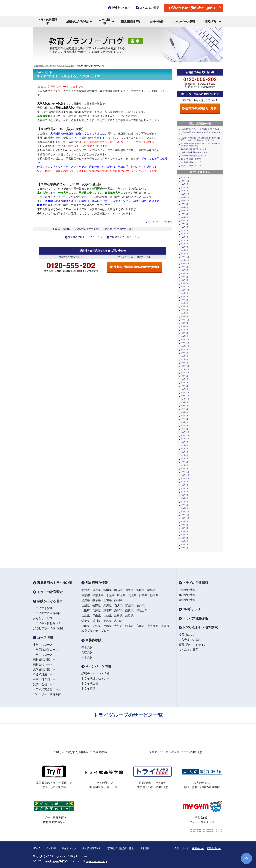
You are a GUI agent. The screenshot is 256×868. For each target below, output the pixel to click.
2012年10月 (185, 478)
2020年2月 (184, 250)
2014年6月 (184, 412)
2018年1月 (184, 316)
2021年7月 (184, 211)
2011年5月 (184, 535)
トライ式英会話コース (47, 689)
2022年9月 (184, 184)
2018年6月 (184, 303)
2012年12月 (185, 472)
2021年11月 (185, 197)
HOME (37, 848)
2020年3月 (184, 247)
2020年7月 (184, 234)
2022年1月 (184, 191)
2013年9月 (184, 442)
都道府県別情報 (130, 21)
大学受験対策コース (46, 669)
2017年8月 (184, 323)
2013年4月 (184, 459)
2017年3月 (184, 330)
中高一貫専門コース (46, 679)
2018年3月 (184, 310)
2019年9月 (184, 267)
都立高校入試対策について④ (191, 166)
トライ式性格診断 (193, 618)
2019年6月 (184, 277)
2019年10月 (185, 263)
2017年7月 (184, 326)
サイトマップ (69, 848)
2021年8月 (184, 207)
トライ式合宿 (90, 683)
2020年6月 (184, 237)
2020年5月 (184, 240)
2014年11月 (185, 396)
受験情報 (213, 21)
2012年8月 (184, 485)
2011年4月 (184, 538)
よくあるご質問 (188, 650)
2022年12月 (185, 178)
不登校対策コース (44, 674)
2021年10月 (185, 201)
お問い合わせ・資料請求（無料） (195, 8)
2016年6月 (184, 356)
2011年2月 (184, 545)
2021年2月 (184, 220)
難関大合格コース (44, 684)
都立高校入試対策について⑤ (191, 162)
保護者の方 (198, 848)
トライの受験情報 (193, 583)
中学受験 (87, 647)
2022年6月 (184, 188)
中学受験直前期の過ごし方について (193, 156)
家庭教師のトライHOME (45, 66)
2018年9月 (184, 293)
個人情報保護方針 (92, 848)
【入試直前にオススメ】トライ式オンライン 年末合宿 (200, 129)
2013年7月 (184, 449)
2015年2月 (184, 386)
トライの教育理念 (47, 21)
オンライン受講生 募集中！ (191, 159)
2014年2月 (184, 426)
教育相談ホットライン (193, 645)
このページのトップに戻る (160, 222)
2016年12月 (185, 340)
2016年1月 (184, 363)
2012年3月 (184, 502)
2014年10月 (185, 399)
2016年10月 (185, 346)
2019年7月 (184, 273)
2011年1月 (184, 548)
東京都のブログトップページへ (85, 237)
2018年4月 (184, 306)
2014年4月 (184, 419)
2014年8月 (184, 406)
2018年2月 (184, 313)
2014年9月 (184, 402)
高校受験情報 (187, 595)
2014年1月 (184, 429)
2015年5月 (184, 376)
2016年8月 (184, 350)
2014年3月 (184, 422)
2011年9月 (184, 521)
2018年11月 (185, 287)
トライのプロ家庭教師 (47, 613)
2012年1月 (184, 508)
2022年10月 (185, 181)
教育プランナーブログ (95, 631)
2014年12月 (185, 393)
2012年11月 (185, 475)
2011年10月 (185, 518)
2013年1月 (184, 468)
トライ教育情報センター (48, 623)
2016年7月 (184, 353)
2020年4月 (184, 244)
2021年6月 (184, 214)
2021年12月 (185, 194)
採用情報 (145, 848)
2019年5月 (184, 280)
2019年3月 (184, 283)
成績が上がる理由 (79, 21)
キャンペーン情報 (184, 21)
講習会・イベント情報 (95, 674)
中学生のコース (43, 655)
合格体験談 (156, 21)
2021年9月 (184, 204)
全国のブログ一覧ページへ (124, 237)
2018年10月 (185, 290)
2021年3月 (184, 217)
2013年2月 (184, 465)
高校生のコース (43, 664)
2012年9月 (184, 482)
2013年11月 (185, 435)
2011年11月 (185, 515)
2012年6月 (184, 492)
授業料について (188, 635)
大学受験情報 (187, 600)
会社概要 (51, 848)
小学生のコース (43, 645)
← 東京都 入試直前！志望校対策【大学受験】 (75, 229)
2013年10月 (185, 439)
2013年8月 (184, 445)
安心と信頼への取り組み (48, 628)
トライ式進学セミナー (95, 678)
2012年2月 (184, 505)
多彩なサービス (43, 618)
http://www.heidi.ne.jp (96, 861)
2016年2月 (184, 359)
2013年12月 (185, 432)
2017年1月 (184, 336)
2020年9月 (184, 227)
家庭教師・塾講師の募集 (121, 848)
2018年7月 (184, 300)
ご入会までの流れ (190, 640)
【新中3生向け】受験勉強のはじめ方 (194, 152)
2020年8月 (184, 230)
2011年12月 (185, 511)
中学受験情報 (187, 590)
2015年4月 (184, 379)
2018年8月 (184, 297)
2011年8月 (184, 525)
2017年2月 (184, 333)
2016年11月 (185, 343)
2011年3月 (184, 541)
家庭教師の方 (214, 848)
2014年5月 (184, 416)
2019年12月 (185, 257)
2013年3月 (184, 462)
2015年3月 (184, 383)
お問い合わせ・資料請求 (198, 628)
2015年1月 (184, 389)
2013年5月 (184, 455)
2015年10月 (185, 373)
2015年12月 (185, 366)
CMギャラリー (191, 609)
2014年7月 (184, 409)
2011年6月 (184, 531)
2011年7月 (184, 528)
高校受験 (87, 652)
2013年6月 (184, 452)
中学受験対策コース (46, 650)
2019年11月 (185, 260)
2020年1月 (184, 254)
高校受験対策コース (46, 659)
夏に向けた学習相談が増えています (193, 149)
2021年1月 (184, 224)
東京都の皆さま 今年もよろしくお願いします (68, 76)
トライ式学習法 (43, 608)
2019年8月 (184, 270)
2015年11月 (185, 369)
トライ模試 (88, 688)
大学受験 (87, 657)
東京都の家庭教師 (66, 66)
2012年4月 (184, 498)
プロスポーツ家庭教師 (47, 694)
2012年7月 (184, 488)
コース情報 (106, 21)
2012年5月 (184, 495)
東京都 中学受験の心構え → (121, 229)
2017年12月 (185, 320)
